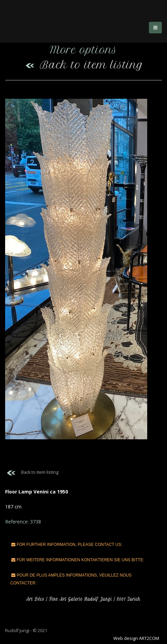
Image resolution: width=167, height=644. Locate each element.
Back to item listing (83, 65)
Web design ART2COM (136, 638)
